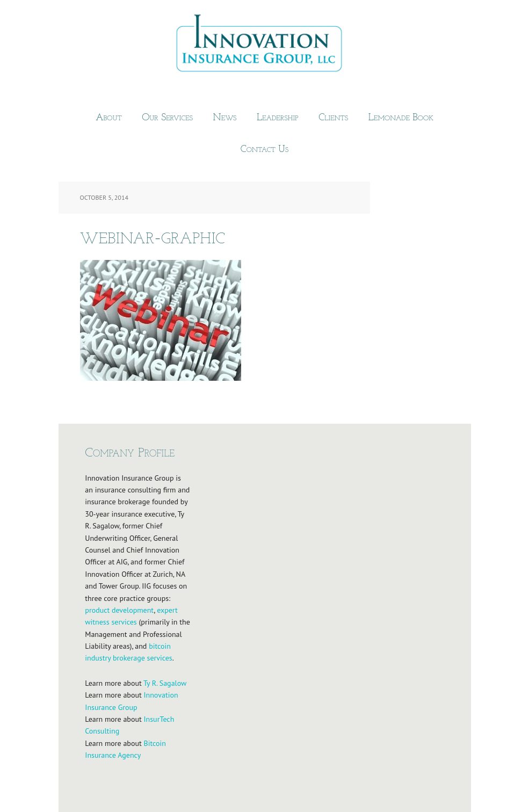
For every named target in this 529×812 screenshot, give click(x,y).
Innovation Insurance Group (265, 46)
